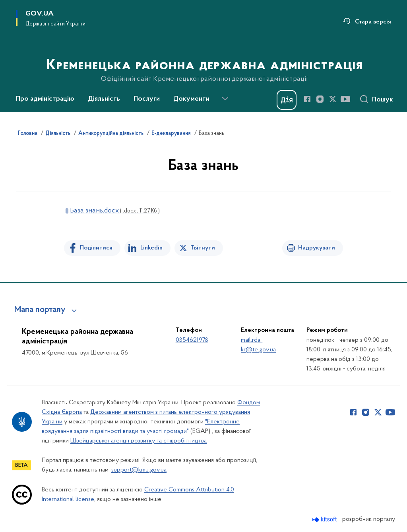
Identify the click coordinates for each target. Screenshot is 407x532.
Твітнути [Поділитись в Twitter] (203, 248)
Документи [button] (191, 99)
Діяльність (58, 134)
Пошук (383, 100)
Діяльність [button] (104, 99)
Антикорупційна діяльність (111, 134)
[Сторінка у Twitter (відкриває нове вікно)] (333, 99)
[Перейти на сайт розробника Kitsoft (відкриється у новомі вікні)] (325, 519)
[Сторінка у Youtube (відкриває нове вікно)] (345, 99)
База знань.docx (115, 211)
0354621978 (192, 340)
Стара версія (373, 22)
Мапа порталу (40, 310)
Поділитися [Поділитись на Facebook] (96, 248)
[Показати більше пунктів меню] (225, 99)
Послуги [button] (147, 99)
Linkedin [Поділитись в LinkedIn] (151, 248)
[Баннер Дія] (287, 100)
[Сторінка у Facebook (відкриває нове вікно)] (307, 99)
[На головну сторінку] (204, 55)
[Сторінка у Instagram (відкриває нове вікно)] (320, 99)
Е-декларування (171, 134)
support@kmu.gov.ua (139, 470)
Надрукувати (317, 248)
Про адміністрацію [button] (45, 99)
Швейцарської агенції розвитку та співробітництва (139, 441)
